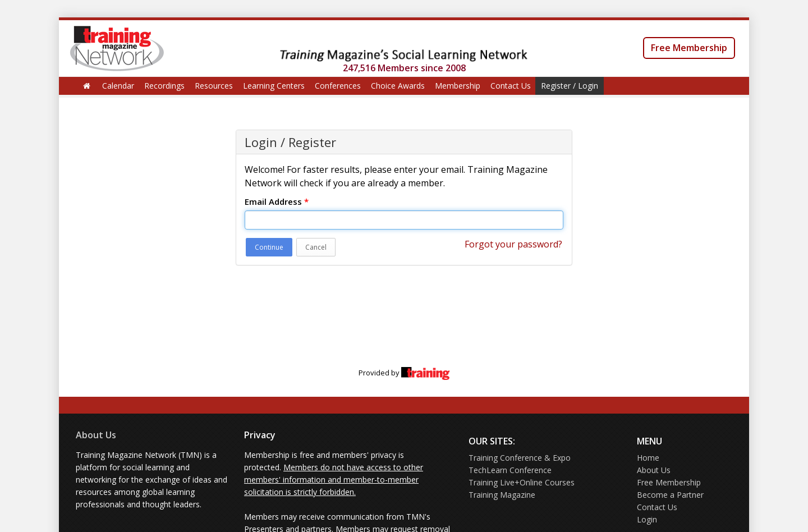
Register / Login (570, 86)
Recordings (164, 86)
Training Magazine (502, 495)
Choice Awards (398, 86)
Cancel (316, 247)
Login (647, 519)
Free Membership (689, 48)
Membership (458, 86)
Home (648, 458)
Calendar (118, 86)
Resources (214, 86)
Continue (269, 247)
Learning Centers (274, 86)
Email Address (277, 201)
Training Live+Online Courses (522, 482)
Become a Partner (670, 495)
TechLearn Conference (510, 470)
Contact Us (511, 86)
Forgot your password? (513, 244)
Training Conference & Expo (520, 458)
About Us (96, 435)
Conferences (338, 86)
